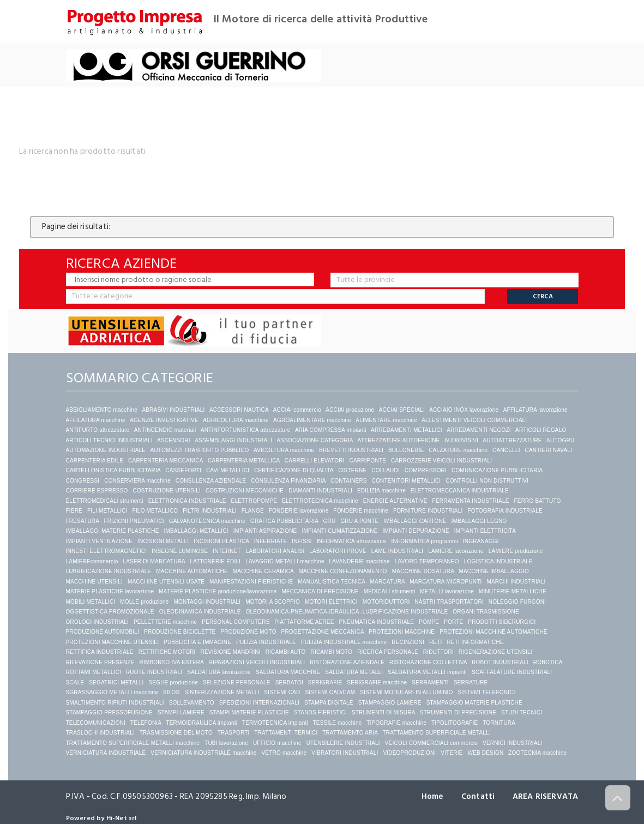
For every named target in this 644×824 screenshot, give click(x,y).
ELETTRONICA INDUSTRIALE (187, 501)
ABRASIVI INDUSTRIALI (173, 410)
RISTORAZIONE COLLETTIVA (428, 662)
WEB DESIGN (485, 753)
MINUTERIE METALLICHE (513, 591)
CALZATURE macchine (458, 450)
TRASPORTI (234, 733)
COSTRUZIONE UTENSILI (167, 491)
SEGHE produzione (173, 682)
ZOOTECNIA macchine (537, 753)
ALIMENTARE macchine (386, 420)
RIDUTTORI (438, 652)
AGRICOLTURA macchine (236, 420)
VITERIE (452, 753)
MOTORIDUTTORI (386, 602)
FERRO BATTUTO (537, 501)
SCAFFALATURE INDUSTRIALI (512, 672)
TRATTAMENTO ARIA (350, 733)
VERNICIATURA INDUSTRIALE (106, 753)
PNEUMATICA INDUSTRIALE (377, 622)
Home (431, 796)
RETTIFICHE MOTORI (167, 652)
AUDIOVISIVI (461, 440)
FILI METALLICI (107, 511)
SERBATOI (289, 682)
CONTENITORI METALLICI (407, 481)
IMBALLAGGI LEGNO (479, 521)
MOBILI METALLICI (91, 602)
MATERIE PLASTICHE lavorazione (110, 591)
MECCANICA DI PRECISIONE (320, 591)
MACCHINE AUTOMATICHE (192, 571)
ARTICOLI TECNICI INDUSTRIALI (109, 440)
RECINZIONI (408, 642)
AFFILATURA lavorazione (535, 410)
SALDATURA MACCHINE (288, 672)
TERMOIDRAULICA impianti (201, 723)
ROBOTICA (548, 662)
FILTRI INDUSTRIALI (209, 511)
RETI (436, 642)
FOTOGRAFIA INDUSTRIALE (505, 511)
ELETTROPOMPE (254, 501)
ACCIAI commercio (297, 410)
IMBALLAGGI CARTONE (415, 521)
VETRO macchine (284, 753)
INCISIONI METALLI (163, 541)
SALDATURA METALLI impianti (427, 672)
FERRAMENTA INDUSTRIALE (471, 501)
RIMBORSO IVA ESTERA (172, 662)
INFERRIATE (271, 541)
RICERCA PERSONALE (388, 652)
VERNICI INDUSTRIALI (512, 743)
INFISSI (302, 541)
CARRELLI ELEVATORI (315, 461)
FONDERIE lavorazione (299, 511)
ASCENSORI (174, 440)
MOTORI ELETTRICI (331, 602)
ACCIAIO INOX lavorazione (464, 410)
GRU (330, 521)
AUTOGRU (560, 440)
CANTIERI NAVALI (549, 450)
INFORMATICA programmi (425, 541)
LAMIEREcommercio (92, 561)
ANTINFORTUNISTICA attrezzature (246, 430)
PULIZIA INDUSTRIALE (266, 642)
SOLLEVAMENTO (192, 703)
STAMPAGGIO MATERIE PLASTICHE (474, 703)
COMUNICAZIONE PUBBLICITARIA (497, 470)
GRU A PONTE (359, 521)
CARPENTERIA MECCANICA (165, 461)
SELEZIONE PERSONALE (237, 682)
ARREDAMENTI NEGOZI (479, 430)
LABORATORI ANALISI (275, 551)
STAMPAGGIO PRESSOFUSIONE (109, 712)
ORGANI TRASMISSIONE (486, 612)
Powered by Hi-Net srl (101, 818)
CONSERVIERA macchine (137, 481)
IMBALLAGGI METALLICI (196, 531)
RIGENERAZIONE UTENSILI (495, 652)
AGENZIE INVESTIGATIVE (164, 420)
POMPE (429, 622)
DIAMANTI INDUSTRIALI (320, 491)
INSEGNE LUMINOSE (180, 551)
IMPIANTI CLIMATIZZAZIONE (339, 531)
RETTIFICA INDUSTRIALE (100, 652)
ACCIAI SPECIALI (402, 410)
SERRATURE (471, 682)
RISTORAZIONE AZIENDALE (347, 662)
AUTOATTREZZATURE (513, 440)
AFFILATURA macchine (96, 420)
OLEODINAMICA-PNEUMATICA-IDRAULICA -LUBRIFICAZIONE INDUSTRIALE (347, 612)
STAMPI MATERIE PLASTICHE (249, 712)
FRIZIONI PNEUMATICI (134, 521)
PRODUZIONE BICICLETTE (180, 632)
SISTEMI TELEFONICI (486, 692)
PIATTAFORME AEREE (304, 622)
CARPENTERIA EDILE (95, 461)
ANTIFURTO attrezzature (98, 430)
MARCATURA (388, 582)
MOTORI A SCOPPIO (273, 602)
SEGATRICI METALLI (116, 682)
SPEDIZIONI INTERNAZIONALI (259, 703)
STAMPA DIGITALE (329, 703)
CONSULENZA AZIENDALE (211, 481)
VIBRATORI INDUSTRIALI (345, 753)
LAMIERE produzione (516, 551)
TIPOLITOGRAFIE (455, 723)
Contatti (477, 796)
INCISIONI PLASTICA (221, 541)
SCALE (75, 682)
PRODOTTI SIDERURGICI (502, 622)
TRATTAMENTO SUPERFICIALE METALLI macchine (133, 743)
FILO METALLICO (155, 511)
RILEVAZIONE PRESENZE (100, 662)
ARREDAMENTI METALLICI (407, 430)
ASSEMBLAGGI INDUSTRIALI (233, 440)
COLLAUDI (386, 470)
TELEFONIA (146, 723)
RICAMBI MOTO (332, 652)
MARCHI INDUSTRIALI (516, 582)
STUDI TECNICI (522, 712)
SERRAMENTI (430, 682)
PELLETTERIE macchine (165, 622)
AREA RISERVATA (546, 796)
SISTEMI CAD (282, 692)
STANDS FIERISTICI (320, 712)
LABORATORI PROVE (338, 551)
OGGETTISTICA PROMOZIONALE (110, 612)
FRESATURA (83, 521)
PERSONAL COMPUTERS (236, 622)
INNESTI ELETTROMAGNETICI (107, 551)
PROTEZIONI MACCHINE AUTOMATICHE (493, 632)
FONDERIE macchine (361, 511)
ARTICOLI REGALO (541, 430)
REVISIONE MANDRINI (230, 652)
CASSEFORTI (183, 470)
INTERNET (227, 551)
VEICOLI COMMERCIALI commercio (431, 743)
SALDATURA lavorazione (219, 672)
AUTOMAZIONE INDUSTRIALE (106, 450)
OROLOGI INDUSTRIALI (98, 622)
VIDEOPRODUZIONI (409, 753)
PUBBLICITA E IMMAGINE (197, 642)
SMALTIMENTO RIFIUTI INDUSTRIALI (115, 703)
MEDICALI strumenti (390, 591)
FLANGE (253, 511)
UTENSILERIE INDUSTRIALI (343, 743)
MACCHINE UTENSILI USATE (166, 582)
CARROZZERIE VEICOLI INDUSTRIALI (442, 461)
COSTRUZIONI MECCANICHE (245, 491)
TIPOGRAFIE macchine (396, 723)
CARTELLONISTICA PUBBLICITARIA (113, 470)
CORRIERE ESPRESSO (97, 491)
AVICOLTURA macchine (284, 450)
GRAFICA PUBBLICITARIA (284, 521)
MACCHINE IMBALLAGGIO (493, 571)
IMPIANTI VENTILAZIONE (100, 541)
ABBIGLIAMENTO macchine (102, 410)
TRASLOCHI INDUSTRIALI (100, 733)
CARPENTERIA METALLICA (244, 461)
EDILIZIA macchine (381, 491)
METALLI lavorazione (447, 591)
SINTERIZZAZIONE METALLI (222, 692)
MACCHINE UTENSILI (95, 582)
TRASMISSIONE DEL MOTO (176, 733)
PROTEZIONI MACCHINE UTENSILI (113, 642)
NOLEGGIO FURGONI (517, 602)
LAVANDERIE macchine (360, 561)
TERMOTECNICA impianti (275, 723)
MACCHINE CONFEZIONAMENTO (342, 571)
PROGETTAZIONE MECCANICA (323, 632)
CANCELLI (506, 450)
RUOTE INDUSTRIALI (154, 672)
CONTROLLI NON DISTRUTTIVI (487, 481)
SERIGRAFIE (325, 682)
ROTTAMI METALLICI (94, 672)
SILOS (171, 692)
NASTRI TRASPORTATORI (449, 602)
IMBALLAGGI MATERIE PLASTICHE (113, 531)
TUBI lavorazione (226, 743)
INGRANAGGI (481, 541)
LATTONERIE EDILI (215, 561)
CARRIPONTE (368, 461)
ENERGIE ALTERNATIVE (395, 501)
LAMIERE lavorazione (456, 551)
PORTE (453, 622)
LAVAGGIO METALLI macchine (285, 561)
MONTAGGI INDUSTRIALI (207, 602)
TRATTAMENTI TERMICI (286, 733)
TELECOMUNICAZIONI (96, 723)
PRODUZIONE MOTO (248, 632)
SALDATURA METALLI (354, 672)
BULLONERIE (406, 450)
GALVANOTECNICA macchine (207, 521)
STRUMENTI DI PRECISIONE (458, 712)
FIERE (74, 511)
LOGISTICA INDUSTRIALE (498, 561)
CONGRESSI (83, 481)
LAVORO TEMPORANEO (427, 561)
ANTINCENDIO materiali (165, 430)
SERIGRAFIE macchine (377, 682)
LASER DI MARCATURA (154, 561)
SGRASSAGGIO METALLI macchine (112, 692)
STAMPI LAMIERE (181, 712)
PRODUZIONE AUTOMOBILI (103, 632)
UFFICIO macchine (277, 743)
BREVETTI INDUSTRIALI (351, 450)
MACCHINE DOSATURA (423, 571)
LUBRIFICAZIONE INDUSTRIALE (109, 571)
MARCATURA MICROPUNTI (446, 582)
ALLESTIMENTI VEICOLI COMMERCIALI (474, 420)
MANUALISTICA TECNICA (331, 582)
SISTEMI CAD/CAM (330, 692)
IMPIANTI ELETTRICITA (485, 531)
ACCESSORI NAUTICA (239, 410)
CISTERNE (352, 470)
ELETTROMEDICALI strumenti (105, 501)
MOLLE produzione (144, 602)
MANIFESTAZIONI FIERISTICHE (251, 582)
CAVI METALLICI (228, 470)
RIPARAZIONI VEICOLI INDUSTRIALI (257, 662)
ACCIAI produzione (350, 410)
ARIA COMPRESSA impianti (331, 430)
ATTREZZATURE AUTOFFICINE (399, 440)
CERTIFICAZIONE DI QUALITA (294, 470)
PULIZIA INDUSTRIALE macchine (344, 642)
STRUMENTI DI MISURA (383, 712)
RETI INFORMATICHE (475, 642)
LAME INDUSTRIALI (397, 551)
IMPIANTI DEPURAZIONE (416, 531)
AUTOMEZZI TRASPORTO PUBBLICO (200, 450)
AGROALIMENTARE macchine (312, 420)
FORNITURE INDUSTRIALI (428, 511)
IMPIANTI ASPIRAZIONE (265, 531)
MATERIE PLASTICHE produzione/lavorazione (218, 591)
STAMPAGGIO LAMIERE (390, 703)
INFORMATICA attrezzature (352, 541)
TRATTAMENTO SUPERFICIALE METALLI (436, 733)
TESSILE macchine (338, 723)
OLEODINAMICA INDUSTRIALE (200, 612)
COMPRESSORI (426, 470)
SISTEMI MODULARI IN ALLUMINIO (406, 692)
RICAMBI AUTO (286, 652)
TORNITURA (499, 723)
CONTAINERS (349, 481)
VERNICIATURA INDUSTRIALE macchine (203, 753)
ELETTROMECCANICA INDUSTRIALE (460, 491)
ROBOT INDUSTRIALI (500, 662)
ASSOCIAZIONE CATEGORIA (315, 440)
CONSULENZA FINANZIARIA (288, 481)
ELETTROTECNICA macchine (320, 501)
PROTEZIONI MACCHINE (402, 632)
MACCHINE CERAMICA (263, 571)
